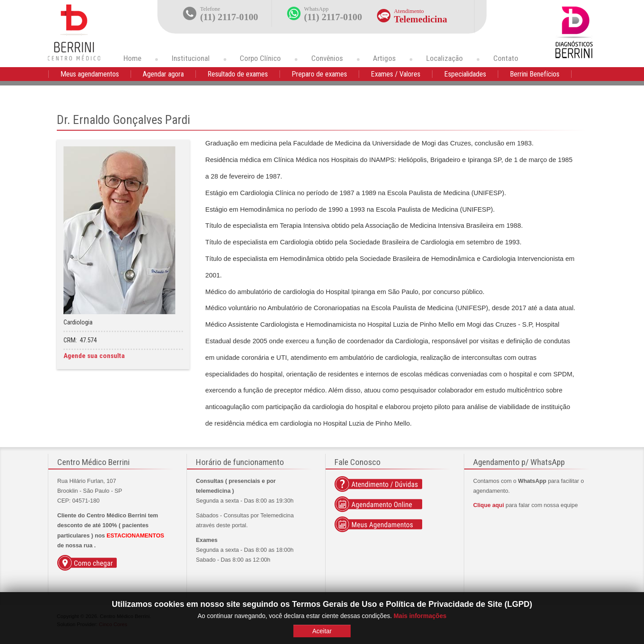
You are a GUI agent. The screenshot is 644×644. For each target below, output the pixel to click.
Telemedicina (421, 19)
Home (132, 58)
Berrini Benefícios (535, 74)
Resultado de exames (238, 74)
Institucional (191, 58)
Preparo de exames (319, 74)
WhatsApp (316, 9)
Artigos (384, 58)
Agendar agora (163, 74)
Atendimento (409, 11)
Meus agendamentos (90, 74)
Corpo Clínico (260, 58)
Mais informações (420, 616)
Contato (506, 58)
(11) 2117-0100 (229, 17)
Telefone (210, 9)
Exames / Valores (396, 74)
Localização (445, 58)
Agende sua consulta (94, 356)
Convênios (327, 58)
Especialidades (465, 74)
